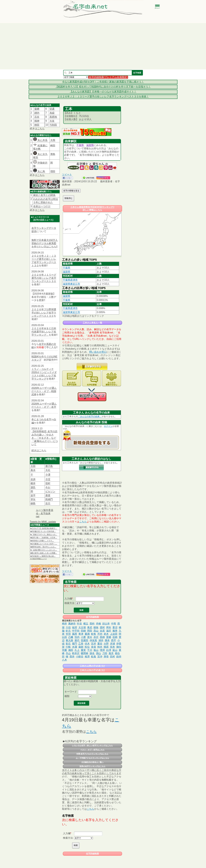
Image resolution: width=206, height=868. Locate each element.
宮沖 (100, 657)
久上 (77, 650)
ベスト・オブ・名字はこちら (92, 750)
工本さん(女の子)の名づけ (92, 670)
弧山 (96, 650)
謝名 (92, 653)
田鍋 (83, 631)
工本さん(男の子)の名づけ (92, 666)
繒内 (37, 113)
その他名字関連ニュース (38, 559)
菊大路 (69, 640)
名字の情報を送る (71, 191)
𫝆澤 (48, 475)
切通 (52, 109)
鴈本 (107, 640)
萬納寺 (72, 624)
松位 (87, 647)
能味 (96, 627)
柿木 (100, 647)
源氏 (33, 487)
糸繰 (52, 113)
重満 (87, 634)
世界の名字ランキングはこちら (92, 766)
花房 (33, 479)
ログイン (108, 426)
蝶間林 (85, 653)
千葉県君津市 (70, 280)
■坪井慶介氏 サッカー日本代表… (43, 531)
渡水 (90, 637)
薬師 (81, 647)
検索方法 (69, 603)
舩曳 (94, 657)
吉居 (102, 631)
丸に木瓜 (40, 140)
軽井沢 (76, 653)
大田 (33, 466)
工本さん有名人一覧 (92, 323)
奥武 (90, 627)
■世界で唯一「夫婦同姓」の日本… (44, 538)
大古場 (82, 627)
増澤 (102, 650)
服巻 (115, 631)
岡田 (90, 631)
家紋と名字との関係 (44, 195)
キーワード (71, 692)
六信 (68, 627)
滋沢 (109, 631)
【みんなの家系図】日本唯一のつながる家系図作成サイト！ (103, 92)
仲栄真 (93, 640)
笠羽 (68, 634)
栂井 (65, 624)
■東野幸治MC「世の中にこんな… (43, 547)
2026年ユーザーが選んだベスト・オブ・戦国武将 (44, 391)
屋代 (77, 640)
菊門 (75, 644)
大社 (48, 470)
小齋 (83, 637)
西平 (114, 640)
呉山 (68, 653)
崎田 (53, 146)
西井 (72, 657)
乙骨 (81, 644)
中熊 (114, 624)
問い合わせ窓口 (98, 352)
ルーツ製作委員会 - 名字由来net (45, 513)
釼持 (119, 657)
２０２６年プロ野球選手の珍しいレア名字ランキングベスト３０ (44, 313)
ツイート (67, 174)
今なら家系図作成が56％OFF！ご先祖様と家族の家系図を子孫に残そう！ (103, 82)
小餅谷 (80, 657)
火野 (106, 644)
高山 (96, 631)
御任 (119, 647)
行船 (68, 647)
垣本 (112, 647)
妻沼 (115, 627)
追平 (33, 495)
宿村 (48, 483)
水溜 (75, 647)
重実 (83, 650)
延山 (115, 650)
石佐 (37, 117)
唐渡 (48, 495)
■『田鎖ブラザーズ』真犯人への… (44, 534)
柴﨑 (37, 109)
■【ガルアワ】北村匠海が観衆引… (44, 528)
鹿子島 (49, 466)
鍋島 (33, 503)
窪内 (77, 637)
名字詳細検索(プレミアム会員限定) (108, 77)
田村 (112, 657)
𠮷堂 (48, 479)
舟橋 (98, 624)
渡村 (102, 627)
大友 (52, 121)
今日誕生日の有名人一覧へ (92, 762)
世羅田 (85, 640)
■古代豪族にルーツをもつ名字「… (44, 544)
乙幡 (71, 637)
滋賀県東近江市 (71, 284)
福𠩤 (75, 627)
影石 (68, 644)
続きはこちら (39, 450)
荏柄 (115, 637)
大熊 (53, 140)
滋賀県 (90, 145)
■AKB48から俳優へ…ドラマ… (42, 541)
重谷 (100, 644)
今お (48, 487)
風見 (111, 653)
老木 (106, 634)
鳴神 (37, 121)
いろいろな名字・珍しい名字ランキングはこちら (92, 746)
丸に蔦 (39, 171)
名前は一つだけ (42, 206)
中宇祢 (76, 631)
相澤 (87, 657)
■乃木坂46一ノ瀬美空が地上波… (43, 556)
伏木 (87, 644)
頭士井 (106, 624)
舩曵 (94, 634)
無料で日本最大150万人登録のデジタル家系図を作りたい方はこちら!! (45, 243)
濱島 (53, 154)
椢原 (106, 647)
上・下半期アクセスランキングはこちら (92, 758)
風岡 (75, 634)
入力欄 (68, 599)
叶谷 (79, 624)
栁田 (37, 125)
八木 (65, 660)
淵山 (98, 653)
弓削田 (53, 125)
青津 (81, 634)
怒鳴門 (49, 499)
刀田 (105, 653)
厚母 (106, 657)
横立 (86, 624)
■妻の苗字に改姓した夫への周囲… (44, 553)
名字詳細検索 (92, 617)
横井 (33, 483)
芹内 (100, 634)
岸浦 (112, 644)
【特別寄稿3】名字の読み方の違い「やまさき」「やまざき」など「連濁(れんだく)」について (45, 438)
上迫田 (114, 634)
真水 (33, 470)
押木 (109, 627)
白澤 (109, 650)
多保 (94, 647)
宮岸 (94, 644)
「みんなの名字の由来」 (90, 416)
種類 (67, 696)
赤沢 (96, 637)
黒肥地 (53, 117)
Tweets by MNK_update (43, 522)
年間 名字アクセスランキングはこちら (92, 754)
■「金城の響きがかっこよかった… (44, 550)
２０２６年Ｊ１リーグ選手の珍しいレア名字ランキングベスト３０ (44, 278)
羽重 (65, 650)
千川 (90, 650)
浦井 (101, 640)
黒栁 (102, 637)
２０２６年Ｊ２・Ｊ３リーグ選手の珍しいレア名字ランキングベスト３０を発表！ (103, 97)
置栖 (109, 637)
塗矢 (33, 499)
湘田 (71, 650)
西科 (92, 624)
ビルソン (50, 491)
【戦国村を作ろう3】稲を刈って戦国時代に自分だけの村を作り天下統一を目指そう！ (103, 87)
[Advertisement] (103, 46)
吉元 (48, 503)
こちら (41, 129)
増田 (53, 171)
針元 (68, 631)
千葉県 (80, 145)
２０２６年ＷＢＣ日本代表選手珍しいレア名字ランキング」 (44, 332)
